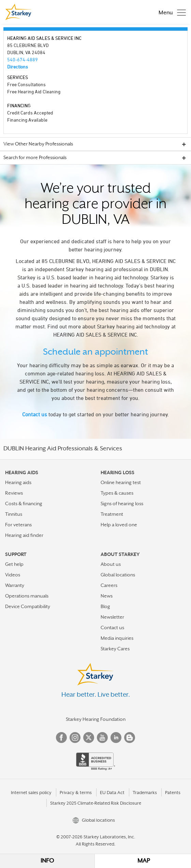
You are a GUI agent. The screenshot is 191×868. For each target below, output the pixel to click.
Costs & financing (24, 503)
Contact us (35, 414)
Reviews (14, 493)
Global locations (118, 575)
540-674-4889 (23, 59)
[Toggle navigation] (171, 12)
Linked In (116, 738)
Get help (14, 564)
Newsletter (112, 617)
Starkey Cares (115, 649)
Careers (109, 585)
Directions (18, 67)
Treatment (112, 514)
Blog (105, 606)
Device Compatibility (28, 606)
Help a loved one (119, 525)
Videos (13, 575)
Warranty (15, 585)
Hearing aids (18, 482)
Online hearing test (121, 482)
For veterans (18, 525)
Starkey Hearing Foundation (96, 719)
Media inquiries (117, 638)
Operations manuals (27, 596)
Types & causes (117, 493)
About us (111, 564)
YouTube (102, 738)
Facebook (61, 738)
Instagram (75, 738)
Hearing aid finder (24, 535)
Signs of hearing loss (122, 503)
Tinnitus (14, 514)
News (107, 596)
